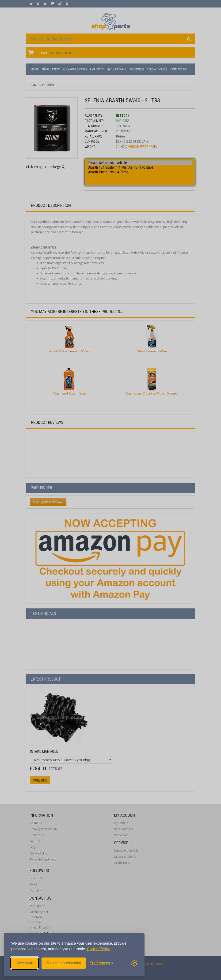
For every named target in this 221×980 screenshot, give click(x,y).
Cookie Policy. (99, 949)
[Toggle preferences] (101, 963)
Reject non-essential (64, 963)
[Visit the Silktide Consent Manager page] (134, 963)
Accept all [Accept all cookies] (25, 963)
